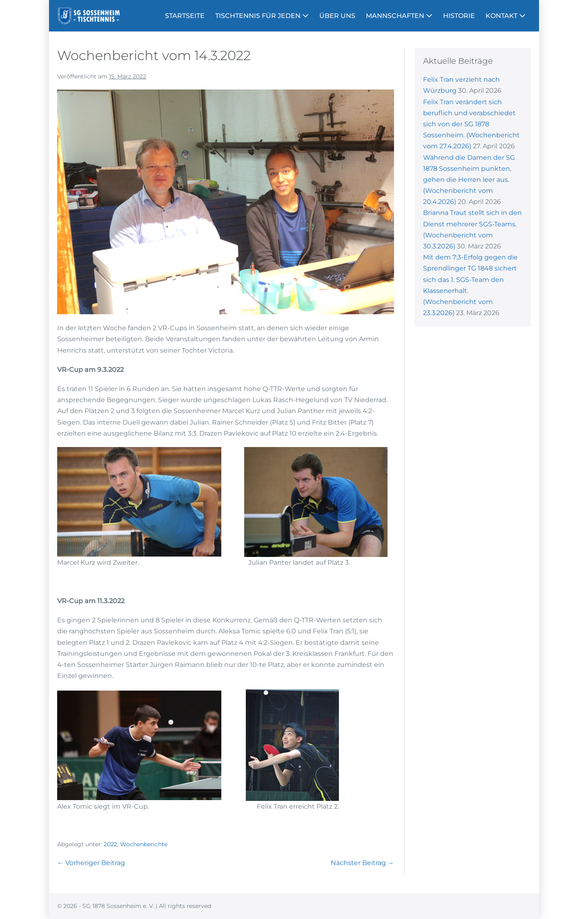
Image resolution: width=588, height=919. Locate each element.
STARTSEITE (185, 16)
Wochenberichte (144, 844)
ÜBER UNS (337, 16)
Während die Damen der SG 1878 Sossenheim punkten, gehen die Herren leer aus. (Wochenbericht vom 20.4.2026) (469, 180)
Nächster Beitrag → (362, 863)
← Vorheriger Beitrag (91, 863)
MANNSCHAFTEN (399, 16)
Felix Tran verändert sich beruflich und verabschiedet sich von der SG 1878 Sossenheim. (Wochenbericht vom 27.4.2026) (471, 124)
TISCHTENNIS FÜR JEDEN (262, 16)
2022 (110, 844)
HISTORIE (459, 16)
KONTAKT (506, 16)
